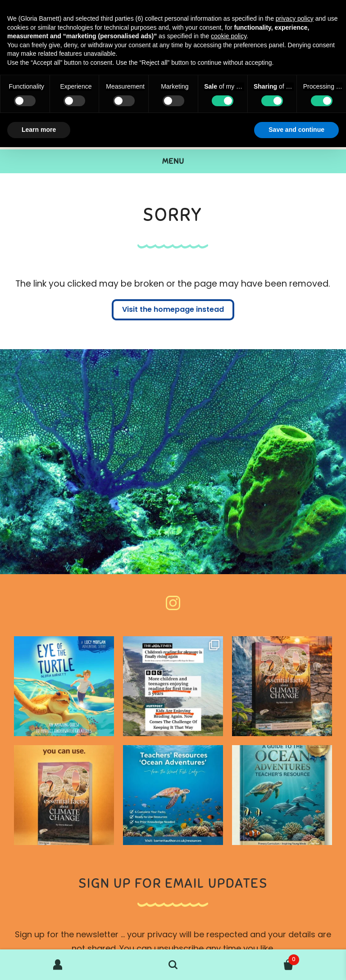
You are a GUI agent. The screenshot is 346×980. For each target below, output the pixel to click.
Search (173, 965)
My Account (58, 965)
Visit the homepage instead (173, 310)
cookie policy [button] (229, 36)
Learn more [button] (39, 130)
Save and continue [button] (296, 130)
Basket (265, 958)
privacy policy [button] (295, 18)
